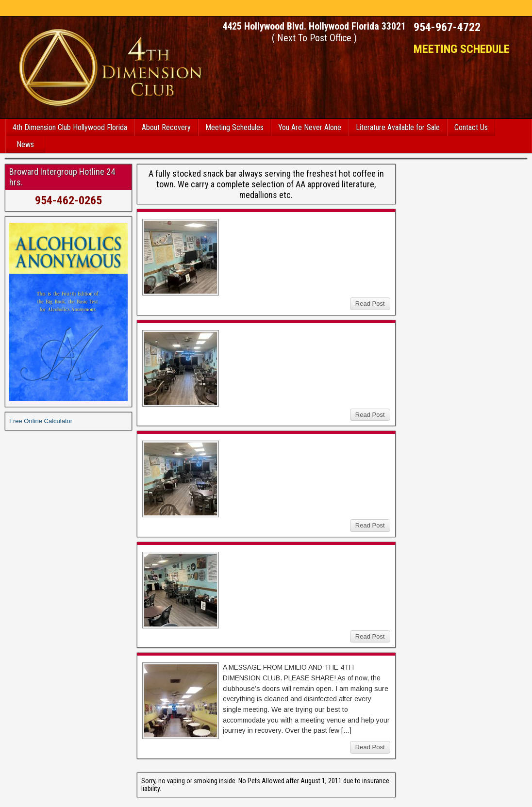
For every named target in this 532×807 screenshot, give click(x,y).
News (25, 144)
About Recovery (166, 127)
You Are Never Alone (310, 127)
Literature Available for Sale (398, 127)
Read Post (370, 304)
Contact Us (471, 127)
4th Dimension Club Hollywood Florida (70, 127)
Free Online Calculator (41, 421)
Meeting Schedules (234, 127)
